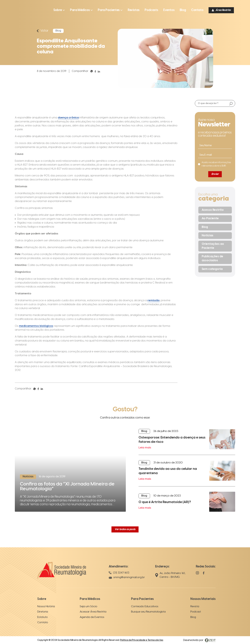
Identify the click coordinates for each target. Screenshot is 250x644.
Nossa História (46, 606)
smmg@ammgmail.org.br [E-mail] (127, 577)
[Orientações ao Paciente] (215, 246)
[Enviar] (215, 174)
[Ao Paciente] (215, 219)
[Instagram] (197, 574)
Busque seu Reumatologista (148, 612)
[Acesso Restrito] (215, 210)
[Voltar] (43, 31)
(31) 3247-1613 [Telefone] (119, 573)
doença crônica (68, 118)
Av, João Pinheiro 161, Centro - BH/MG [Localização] (170, 575)
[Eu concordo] (214, 164)
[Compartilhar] (92, 72)
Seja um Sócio (88, 606)
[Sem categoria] (215, 269)
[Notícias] (215, 236)
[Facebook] (204, 574)
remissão (154, 300)
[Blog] (215, 227)
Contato (43, 622)
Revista (195, 606)
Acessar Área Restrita (93, 612)
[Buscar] (231, 104)
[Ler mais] (70, 472)
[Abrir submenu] (59, 10)
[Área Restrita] (221, 10)
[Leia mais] (187, 442)
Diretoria (43, 612)
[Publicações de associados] (215, 259)
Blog (193, 617)
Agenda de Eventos (92, 617)
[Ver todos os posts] (125, 529)
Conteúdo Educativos (145, 606)
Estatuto (42, 617)
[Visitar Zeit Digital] (199, 640)
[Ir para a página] (134, 10)
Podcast (196, 612)
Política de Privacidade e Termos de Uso (142, 640)
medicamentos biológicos (36, 326)
